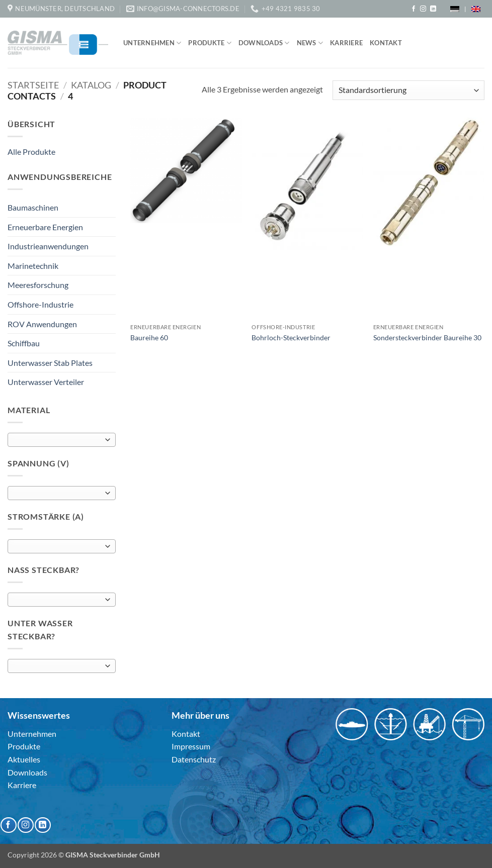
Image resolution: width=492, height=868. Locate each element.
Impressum (191, 746)
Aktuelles (24, 759)
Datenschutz (194, 759)
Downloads (264, 43)
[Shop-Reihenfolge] (408, 90)
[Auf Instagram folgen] (423, 9)
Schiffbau (24, 343)
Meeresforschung (38, 285)
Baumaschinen (33, 207)
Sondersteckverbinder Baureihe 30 (427, 337)
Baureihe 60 (149, 337)
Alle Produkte (31, 152)
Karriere (346, 43)
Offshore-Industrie (40, 304)
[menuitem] (455, 9)
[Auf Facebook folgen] (414, 9)
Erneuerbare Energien (45, 227)
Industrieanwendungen (48, 246)
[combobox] (62, 440)
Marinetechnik (33, 266)
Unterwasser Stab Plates (50, 363)
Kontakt (386, 43)
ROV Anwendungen (42, 324)
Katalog (91, 85)
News (310, 43)
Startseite (33, 85)
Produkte (210, 43)
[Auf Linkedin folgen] (433, 9)
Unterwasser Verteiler (46, 382)
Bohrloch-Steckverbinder (291, 337)
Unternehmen (152, 43)
